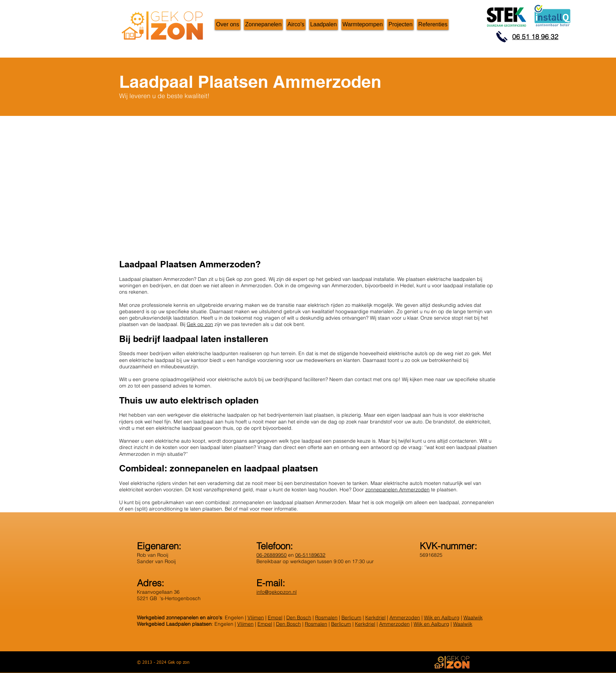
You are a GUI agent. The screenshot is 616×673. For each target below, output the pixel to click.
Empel (275, 618)
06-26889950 (272, 555)
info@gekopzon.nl (277, 592)
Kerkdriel (375, 618)
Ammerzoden (405, 618)
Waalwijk (473, 618)
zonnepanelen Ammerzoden (397, 490)
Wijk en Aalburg (442, 618)
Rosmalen (326, 618)
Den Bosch (299, 618)
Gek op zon (200, 324)
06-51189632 (310, 555)
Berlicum (351, 618)
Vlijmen (256, 618)
